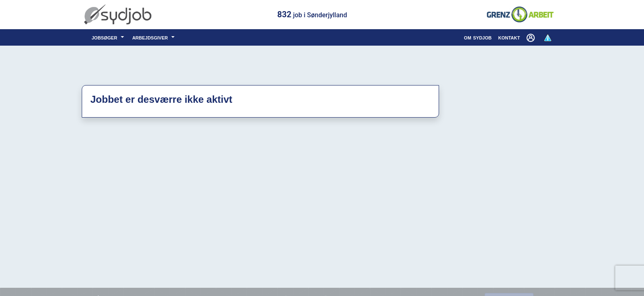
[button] (531, 37)
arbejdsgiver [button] (151, 37)
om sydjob (478, 37)
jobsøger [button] (105, 37)
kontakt (509, 37)
